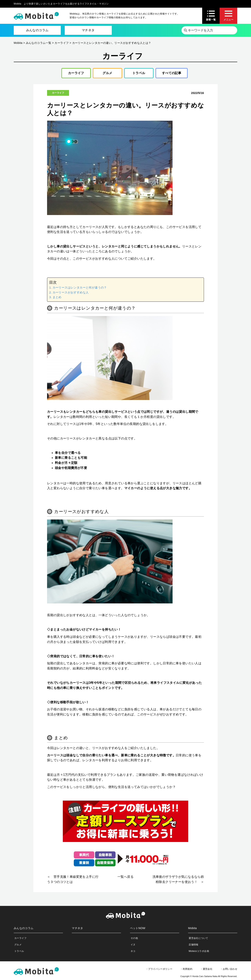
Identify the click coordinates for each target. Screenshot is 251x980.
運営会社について (198, 938)
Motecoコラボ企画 (199, 951)
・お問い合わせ (229, 969)
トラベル (139, 73)
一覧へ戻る (125, 877)
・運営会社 (206, 969)
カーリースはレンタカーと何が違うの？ (80, 287)
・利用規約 (186, 969)
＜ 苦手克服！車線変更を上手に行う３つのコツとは (73, 879)
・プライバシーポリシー (159, 969)
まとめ (57, 297)
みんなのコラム (37, 30)
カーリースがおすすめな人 (71, 292)
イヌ (133, 945)
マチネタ (88, 30)
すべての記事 (172, 73)
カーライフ (76, 73)
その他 (134, 938)
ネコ (133, 951)
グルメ (107, 73)
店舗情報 (194, 945)
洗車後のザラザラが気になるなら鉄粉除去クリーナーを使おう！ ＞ (178, 879)
